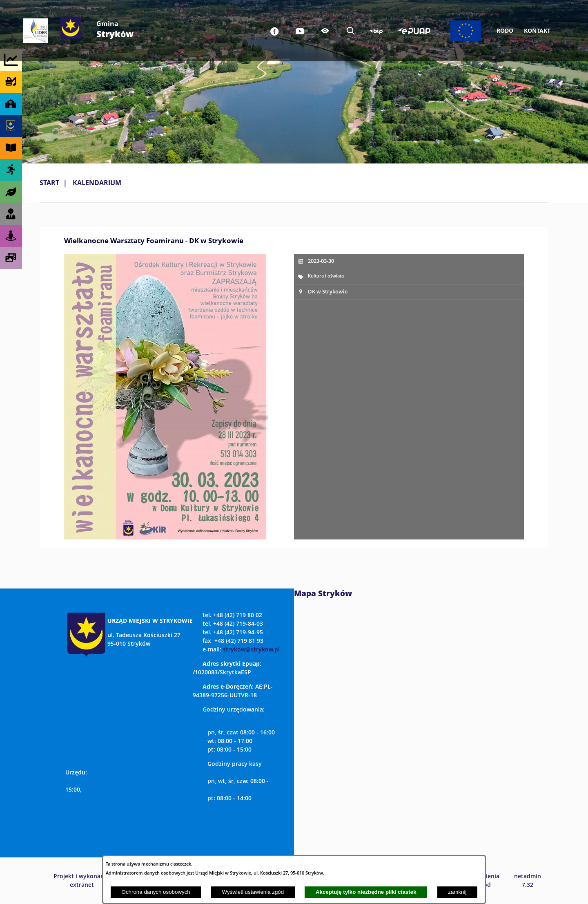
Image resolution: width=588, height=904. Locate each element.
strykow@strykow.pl (251, 649)
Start (49, 183)
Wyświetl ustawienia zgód (253, 892)
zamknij (457, 892)
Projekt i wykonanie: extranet (82, 880)
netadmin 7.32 (528, 880)
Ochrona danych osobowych (156, 892)
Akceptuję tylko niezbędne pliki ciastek (366, 892)
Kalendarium (97, 183)
